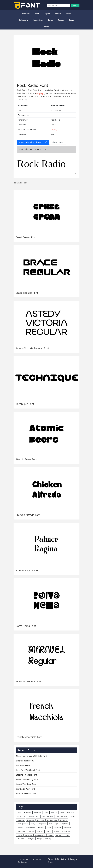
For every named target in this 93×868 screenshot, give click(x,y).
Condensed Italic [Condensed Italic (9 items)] (62, 816)
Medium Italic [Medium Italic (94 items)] (31, 828)
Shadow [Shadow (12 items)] (50, 835)
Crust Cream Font (26, 237)
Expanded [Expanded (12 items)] (21, 820)
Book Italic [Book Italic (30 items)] (70, 813)
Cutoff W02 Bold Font (26, 784)
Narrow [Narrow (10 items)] (32, 831)
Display (47, 14)
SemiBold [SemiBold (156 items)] (28, 835)
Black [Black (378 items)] (19, 813)
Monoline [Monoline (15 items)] (67, 828)
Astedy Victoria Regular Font (32, 348)
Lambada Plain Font (26, 789)
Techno (61, 20)
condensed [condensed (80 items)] (21, 816)
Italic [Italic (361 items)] (50, 824)
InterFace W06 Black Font (28, 770)
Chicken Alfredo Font (28, 515)
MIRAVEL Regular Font (29, 681)
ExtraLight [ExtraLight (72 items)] (63, 820)
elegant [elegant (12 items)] (73, 816)
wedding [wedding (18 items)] (48, 839)
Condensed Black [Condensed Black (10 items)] (34, 816)
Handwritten (38, 20)
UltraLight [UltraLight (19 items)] (30, 839)
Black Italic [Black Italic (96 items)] (28, 813)
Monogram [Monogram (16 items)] (58, 828)
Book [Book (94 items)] (62, 813)
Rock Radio (46, 164)
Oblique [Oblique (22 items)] (40, 831)
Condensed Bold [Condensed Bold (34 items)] (48, 816)
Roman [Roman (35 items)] (20, 835)
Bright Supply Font (25, 761)
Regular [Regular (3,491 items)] (56, 831)
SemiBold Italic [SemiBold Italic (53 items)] (40, 835)
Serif (37, 14)
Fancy (51, 20)
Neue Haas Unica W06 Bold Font (31, 756)
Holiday (46, 26)
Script (68, 14)
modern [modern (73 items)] (41, 828)
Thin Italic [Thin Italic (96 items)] (21, 839)
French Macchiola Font (29, 737)
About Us (37, 859)
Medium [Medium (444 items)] (20, 828)
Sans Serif (26, 14)
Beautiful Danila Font (26, 794)
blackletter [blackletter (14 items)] (38, 813)
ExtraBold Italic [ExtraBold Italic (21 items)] (52, 820)
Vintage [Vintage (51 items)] (39, 839)
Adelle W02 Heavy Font (27, 780)
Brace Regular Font (27, 293)
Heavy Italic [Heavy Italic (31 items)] (42, 824)
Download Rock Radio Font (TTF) (33, 142)
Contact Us (22, 862)
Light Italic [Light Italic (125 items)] (65, 824)
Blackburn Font (23, 765)
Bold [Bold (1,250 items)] (46, 813)
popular (58, 14)
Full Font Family (58, 142)
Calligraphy (23, 20)
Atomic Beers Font (26, 459)
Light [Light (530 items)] (57, 824)
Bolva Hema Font (26, 626)
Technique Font (25, 404)
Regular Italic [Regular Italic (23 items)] (66, 831)
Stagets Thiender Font (27, 775)
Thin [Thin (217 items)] (67, 835)
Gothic (71, 20)
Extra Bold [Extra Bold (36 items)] (40, 820)
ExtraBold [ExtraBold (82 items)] (31, 820)
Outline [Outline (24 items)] (48, 831)
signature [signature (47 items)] (59, 835)
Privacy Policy (24, 859)
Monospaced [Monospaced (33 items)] (22, 831)
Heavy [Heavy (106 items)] (33, 824)
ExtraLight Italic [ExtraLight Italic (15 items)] (22, 824)
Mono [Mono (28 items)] (49, 828)
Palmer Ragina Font (27, 570)
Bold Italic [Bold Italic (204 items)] (54, 813)
